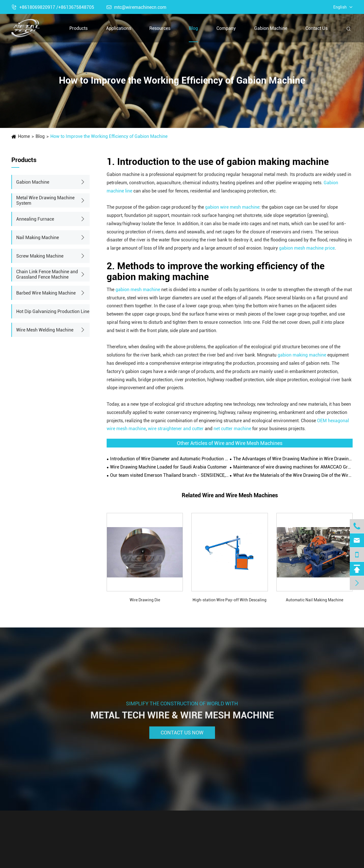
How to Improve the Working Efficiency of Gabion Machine (109, 136)
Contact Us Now (182, 736)
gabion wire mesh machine (232, 207)
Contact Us (317, 28)
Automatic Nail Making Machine (315, 600)
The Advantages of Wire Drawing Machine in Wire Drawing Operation (293, 459)
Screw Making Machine (40, 256)
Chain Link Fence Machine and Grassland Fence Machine (47, 274)
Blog (193, 28)
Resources (160, 28)
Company (226, 28)
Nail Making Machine (38, 238)
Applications (119, 28)
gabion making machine (302, 355)
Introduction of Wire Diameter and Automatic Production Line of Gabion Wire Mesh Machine (170, 459)
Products (78, 28)
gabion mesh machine (138, 290)
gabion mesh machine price (307, 248)
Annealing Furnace (35, 219)
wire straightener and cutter (176, 429)
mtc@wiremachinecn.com (136, 7)
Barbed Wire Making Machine (46, 293)
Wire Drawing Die (145, 600)
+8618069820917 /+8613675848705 (53, 7)
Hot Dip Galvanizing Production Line (53, 311)
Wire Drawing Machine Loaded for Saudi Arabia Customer (168, 467)
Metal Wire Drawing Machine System (45, 200)
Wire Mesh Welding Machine (45, 330)
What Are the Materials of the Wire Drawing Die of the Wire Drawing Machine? (293, 475)
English (340, 7)
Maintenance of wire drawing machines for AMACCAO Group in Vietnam (293, 467)
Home (24, 136)
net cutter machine (232, 429)
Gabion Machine (271, 28)
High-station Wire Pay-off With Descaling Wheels (229, 600)
